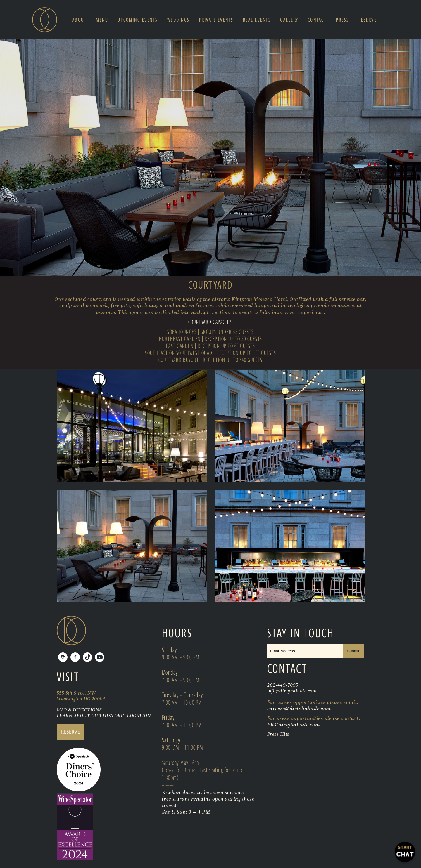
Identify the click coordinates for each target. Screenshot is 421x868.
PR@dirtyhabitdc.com (294, 725)
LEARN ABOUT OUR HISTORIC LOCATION (104, 716)
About (80, 20)
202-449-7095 (283, 685)
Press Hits (279, 734)
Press (343, 20)
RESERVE (71, 732)
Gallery (289, 20)
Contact (317, 20)
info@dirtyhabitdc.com (292, 691)
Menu (102, 20)
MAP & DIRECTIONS (79, 710)
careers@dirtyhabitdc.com (299, 709)
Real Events (257, 20)
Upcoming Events (138, 20)
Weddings (178, 20)
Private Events (216, 20)
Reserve (368, 20)
